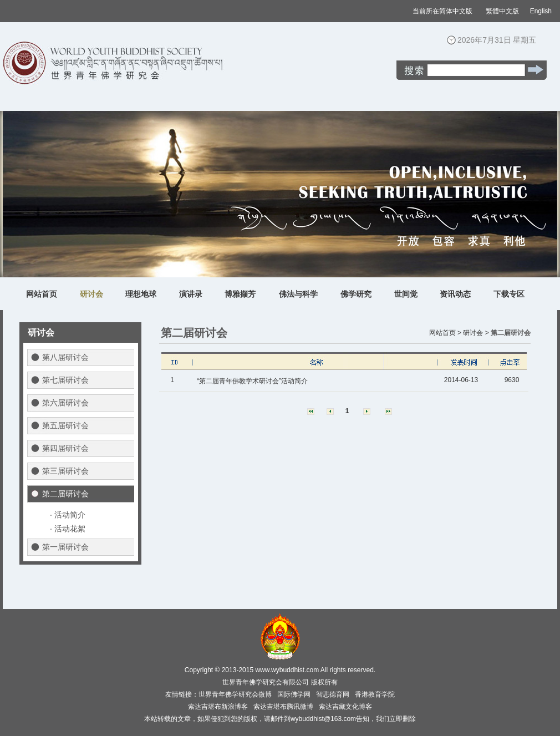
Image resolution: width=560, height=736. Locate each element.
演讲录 (191, 294)
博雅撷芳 (240, 294)
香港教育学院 (375, 694)
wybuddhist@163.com (323, 719)
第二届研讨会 (65, 494)
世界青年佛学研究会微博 (235, 694)
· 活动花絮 (68, 529)
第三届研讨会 (65, 471)
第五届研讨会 (65, 425)
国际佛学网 (294, 694)
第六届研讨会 (65, 403)
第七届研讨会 (65, 380)
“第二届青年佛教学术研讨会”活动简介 (252, 381)
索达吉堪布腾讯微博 (283, 707)
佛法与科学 (298, 294)
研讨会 (91, 294)
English (541, 11)
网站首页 (42, 294)
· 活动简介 (68, 515)
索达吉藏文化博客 (345, 707)
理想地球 (141, 294)
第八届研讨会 (65, 357)
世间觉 (406, 294)
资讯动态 (455, 294)
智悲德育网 (333, 694)
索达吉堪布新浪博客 (218, 707)
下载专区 (509, 294)
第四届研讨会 (65, 448)
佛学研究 (356, 294)
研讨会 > (476, 333)
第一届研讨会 (65, 547)
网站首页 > (445, 333)
